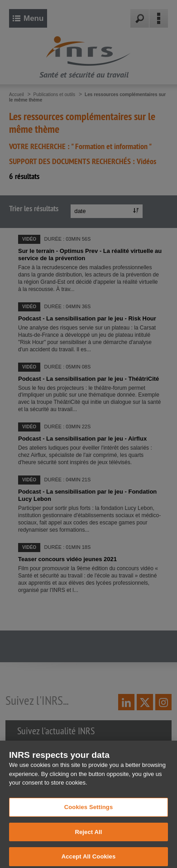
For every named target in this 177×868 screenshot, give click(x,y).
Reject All (88, 836)
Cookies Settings (89, 811)
